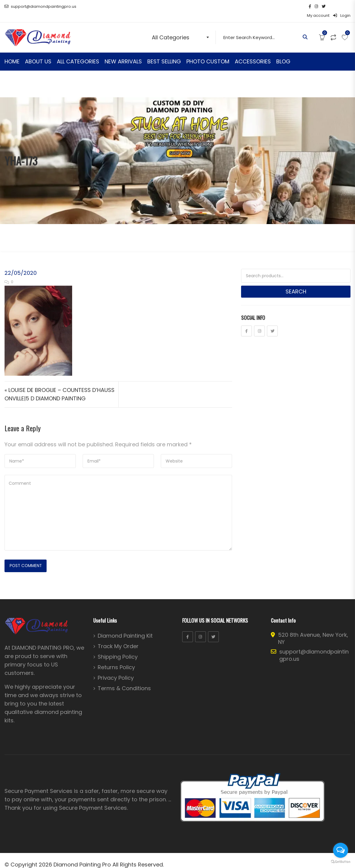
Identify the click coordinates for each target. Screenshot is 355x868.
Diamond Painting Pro (82, 856)
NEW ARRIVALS (123, 52)
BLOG (283, 52)
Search (296, 282)
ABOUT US (38, 52)
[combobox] (182, 28)
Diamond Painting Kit (125, 627)
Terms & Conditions (124, 680)
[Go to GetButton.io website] (341, 862)
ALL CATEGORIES (78, 52)
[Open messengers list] (341, 850)
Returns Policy (116, 659)
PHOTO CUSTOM (208, 52)
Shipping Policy (118, 648)
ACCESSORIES (253, 52)
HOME (12, 52)
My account (318, 6)
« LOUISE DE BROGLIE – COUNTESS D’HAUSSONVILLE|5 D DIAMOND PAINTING (60, 385)
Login (342, 6)
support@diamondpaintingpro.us (40, 6)
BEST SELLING (164, 52)
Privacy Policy (116, 669)
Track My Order (118, 638)
